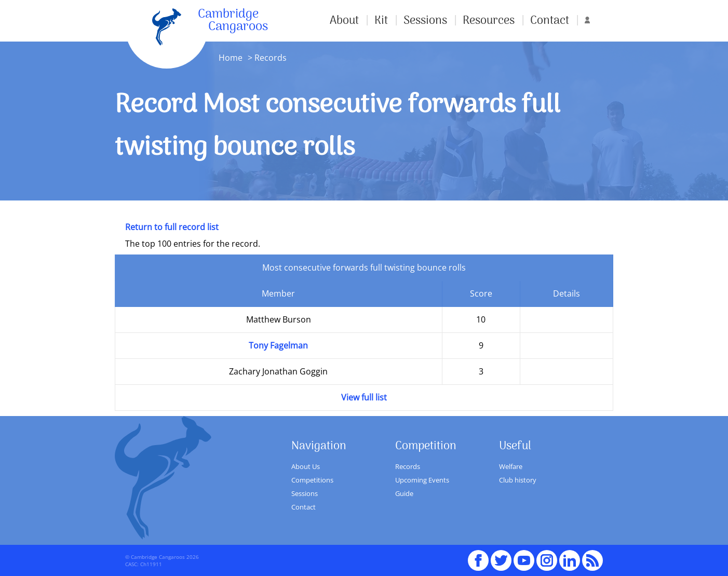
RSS (592, 556)
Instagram (547, 556)
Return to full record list (172, 227)
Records (408, 466)
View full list (364, 397)
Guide (404, 493)
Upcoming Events (422, 480)
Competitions (312, 480)
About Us (306, 466)
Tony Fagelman (278, 345)
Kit (381, 21)
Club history (518, 480)
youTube (524, 556)
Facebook (478, 556)
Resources (489, 21)
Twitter (501, 556)
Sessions (425, 21)
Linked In (570, 560)
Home (231, 58)
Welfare (511, 466)
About (344, 21)
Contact (550, 21)
